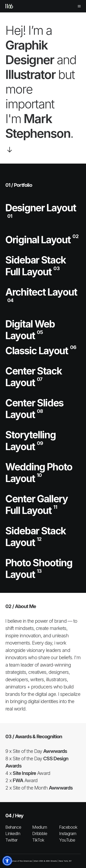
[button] (7, 861)
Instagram (68, 833)
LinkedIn (13, 833)
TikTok (38, 840)
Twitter (11, 840)
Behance (13, 827)
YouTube (67, 840)
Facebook (68, 827)
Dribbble (40, 833)
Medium (40, 827)
